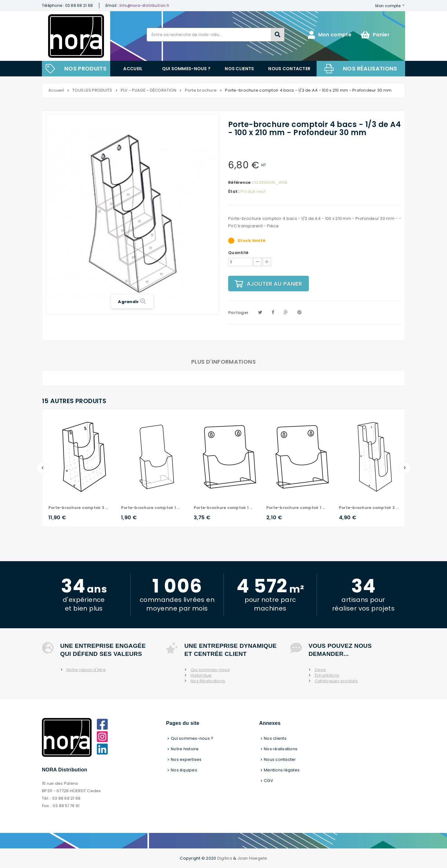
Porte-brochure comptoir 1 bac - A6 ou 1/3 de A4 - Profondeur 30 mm (151, 508)
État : (234, 192)
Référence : (240, 183)
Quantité (238, 253)
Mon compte (388, 6)
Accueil (133, 69)
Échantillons (327, 675)
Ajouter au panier (269, 284)
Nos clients (239, 69)
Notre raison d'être (86, 670)
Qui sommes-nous (210, 670)
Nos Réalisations (208, 681)
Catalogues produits (336, 681)
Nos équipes (184, 770)
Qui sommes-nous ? (186, 69)
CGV (269, 781)
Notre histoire (185, 749)
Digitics (225, 858)
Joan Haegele (252, 858)
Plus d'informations (223, 362)
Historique (201, 675)
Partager (238, 313)
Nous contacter (289, 69)
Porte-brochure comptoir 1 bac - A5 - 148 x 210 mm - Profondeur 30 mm (296, 508)
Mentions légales (282, 770)
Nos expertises (186, 759)
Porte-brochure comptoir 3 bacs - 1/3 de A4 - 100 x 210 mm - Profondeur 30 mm (369, 508)
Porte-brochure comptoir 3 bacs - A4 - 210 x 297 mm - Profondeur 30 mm (79, 508)
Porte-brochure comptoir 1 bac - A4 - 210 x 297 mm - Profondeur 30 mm (224, 508)
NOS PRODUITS (85, 68)
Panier (375, 35)
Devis (320, 670)
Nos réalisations (370, 68)
